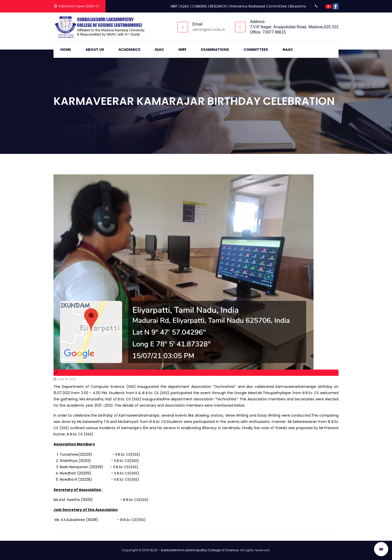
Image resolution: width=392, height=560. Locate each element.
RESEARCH (218, 6)
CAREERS (199, 6)
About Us (95, 50)
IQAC (185, 6)
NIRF (174, 6)
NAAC (288, 50)
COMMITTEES (256, 50)
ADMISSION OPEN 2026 (345, 547)
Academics (129, 50)
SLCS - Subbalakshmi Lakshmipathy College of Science (194, 550)
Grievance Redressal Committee (258, 6)
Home (66, 50)
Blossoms (298, 6)
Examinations (215, 50)
